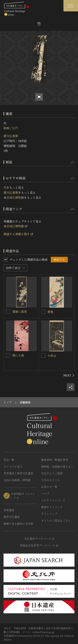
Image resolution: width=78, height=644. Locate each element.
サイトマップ (49, 514)
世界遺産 (9, 510)
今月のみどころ (51, 480)
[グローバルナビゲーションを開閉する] (71, 6)
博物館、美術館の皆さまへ (57, 467)
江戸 (15, 128)
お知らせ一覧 (49, 487)
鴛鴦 (50, 312)
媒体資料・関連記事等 (55, 460)
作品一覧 (9, 460)
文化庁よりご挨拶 (52, 473)
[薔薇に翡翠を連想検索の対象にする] (8, 312)
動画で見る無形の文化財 (18, 524)
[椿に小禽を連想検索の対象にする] (8, 355)
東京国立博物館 (14, 197)
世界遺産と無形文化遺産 (18, 473)
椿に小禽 (18, 355)
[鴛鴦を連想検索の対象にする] (43, 312)
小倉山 (52, 355)
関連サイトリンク (52, 507)
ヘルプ (45, 494)
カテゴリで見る (13, 467)
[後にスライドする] (69, 375)
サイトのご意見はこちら (56, 520)
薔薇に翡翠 (20, 312)
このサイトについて (53, 500)
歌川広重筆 (11, 136)
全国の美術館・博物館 (17, 480)
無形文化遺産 (12, 517)
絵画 (6, 128)
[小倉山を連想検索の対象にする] (43, 355)
